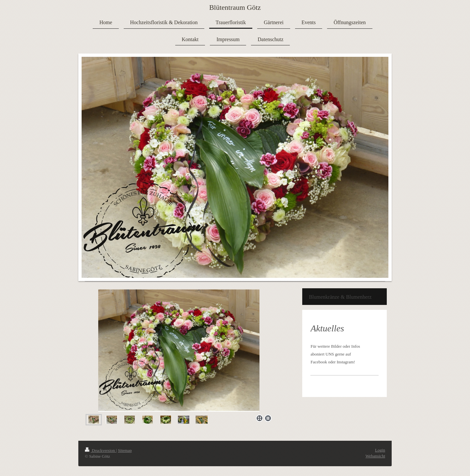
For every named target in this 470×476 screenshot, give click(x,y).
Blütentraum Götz (235, 7)
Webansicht (375, 456)
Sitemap (125, 450)
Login (380, 450)
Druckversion (100, 450)
